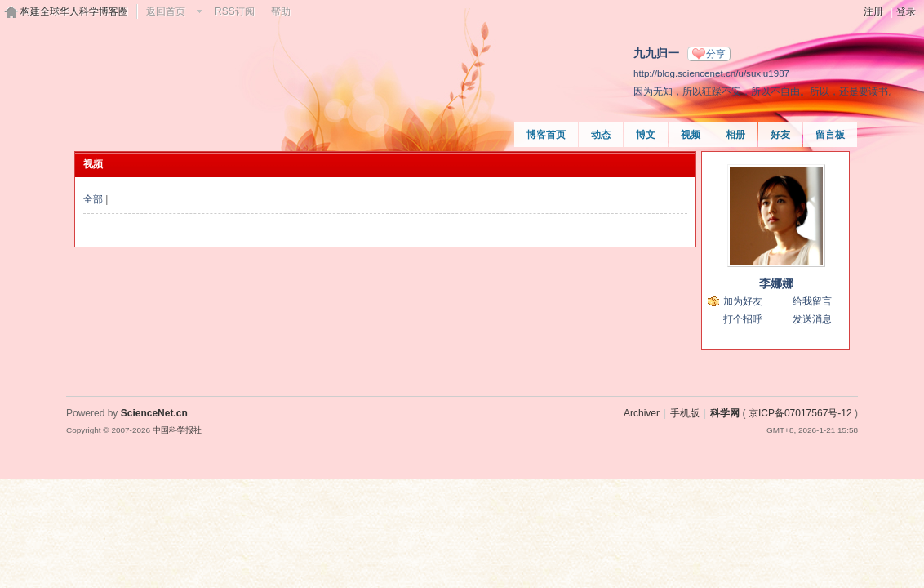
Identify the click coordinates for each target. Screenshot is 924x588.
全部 (93, 199)
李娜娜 (776, 283)
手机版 (685, 413)
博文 (646, 135)
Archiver (642, 413)
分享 (716, 54)
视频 (691, 135)
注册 (873, 11)
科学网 (725, 413)
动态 (601, 135)
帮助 (281, 11)
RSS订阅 (235, 11)
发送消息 (812, 319)
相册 (735, 135)
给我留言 (812, 301)
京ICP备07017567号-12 (800, 413)
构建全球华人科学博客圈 (74, 11)
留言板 (830, 135)
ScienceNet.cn (154, 413)
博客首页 (546, 135)
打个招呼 (743, 319)
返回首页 (166, 11)
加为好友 (743, 301)
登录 (906, 11)
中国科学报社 (177, 430)
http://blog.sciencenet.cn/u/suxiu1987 (711, 73)
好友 (780, 135)
